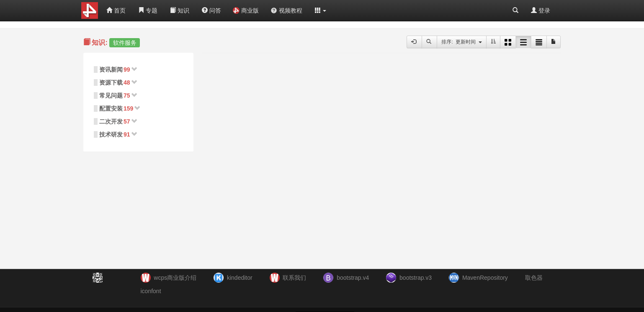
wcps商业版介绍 (175, 278)
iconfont (151, 291)
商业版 (246, 10)
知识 (180, 10)
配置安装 (111, 108)
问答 (211, 10)
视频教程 (286, 10)
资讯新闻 (111, 70)
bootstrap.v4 (353, 278)
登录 (541, 10)
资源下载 (111, 83)
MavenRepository (485, 278)
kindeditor (240, 278)
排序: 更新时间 (462, 42)
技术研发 (111, 134)
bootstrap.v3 (416, 278)
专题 (148, 10)
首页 (116, 10)
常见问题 (111, 95)
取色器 (534, 278)
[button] (321, 10)
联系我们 (294, 278)
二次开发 (111, 121)
